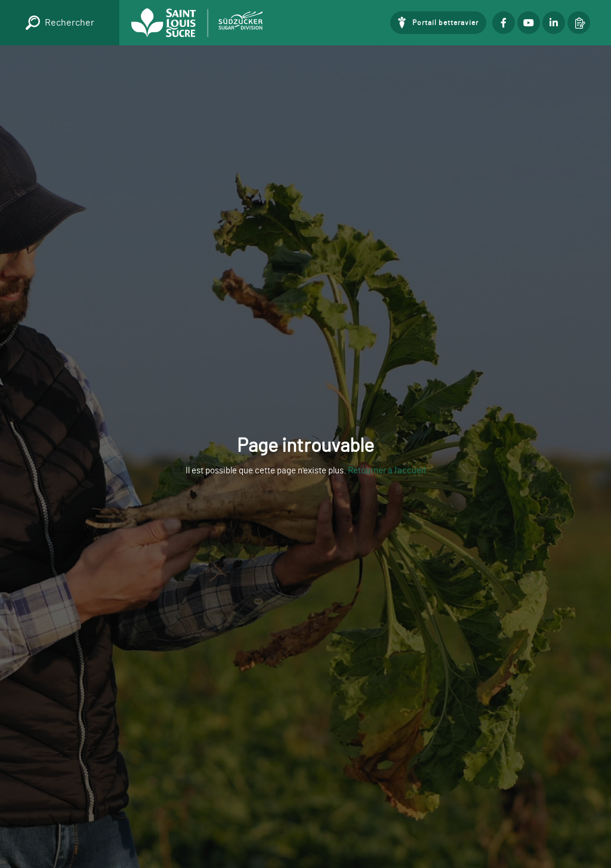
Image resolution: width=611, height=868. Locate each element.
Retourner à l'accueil (387, 471)
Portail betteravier (445, 23)
